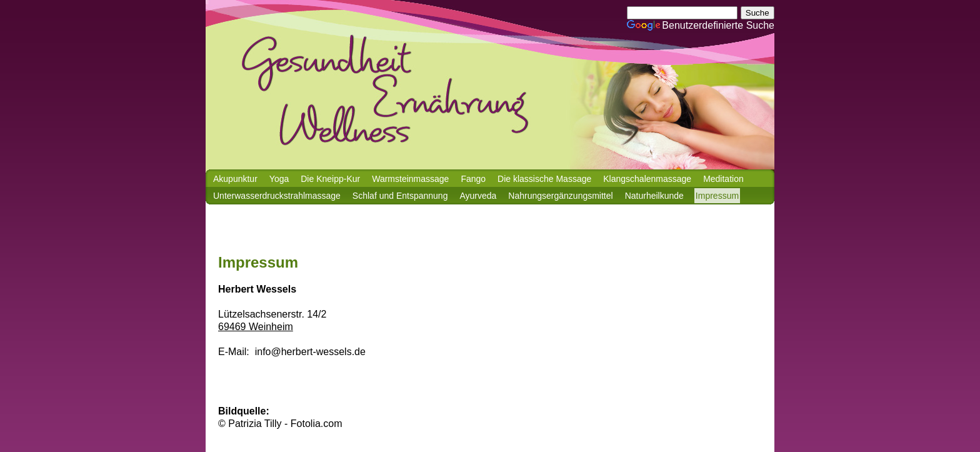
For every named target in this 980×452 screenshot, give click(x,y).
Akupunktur (235, 179)
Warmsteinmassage (410, 179)
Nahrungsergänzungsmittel (560, 196)
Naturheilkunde (654, 196)
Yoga (279, 179)
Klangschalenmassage (647, 179)
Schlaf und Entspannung (400, 196)
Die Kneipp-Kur (330, 179)
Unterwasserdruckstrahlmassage (277, 196)
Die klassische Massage (544, 179)
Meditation (723, 179)
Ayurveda (478, 196)
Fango (473, 179)
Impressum (717, 196)
